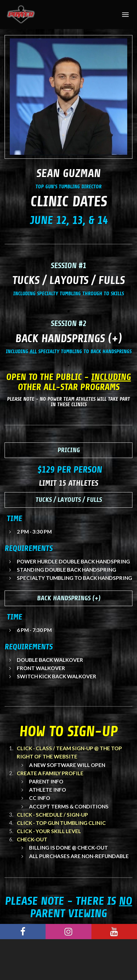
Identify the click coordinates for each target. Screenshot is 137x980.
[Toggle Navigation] (125, 15)
